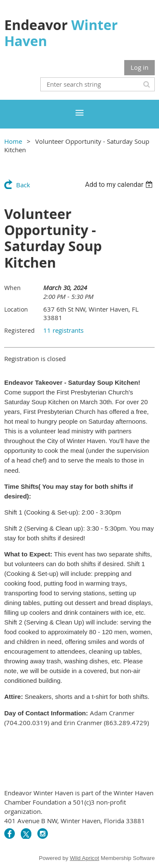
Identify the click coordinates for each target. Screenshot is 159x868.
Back (23, 185)
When (13, 288)
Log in (139, 67)
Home (13, 141)
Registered (20, 330)
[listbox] (120, 185)
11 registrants (63, 330)
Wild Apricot (85, 858)
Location (16, 309)
